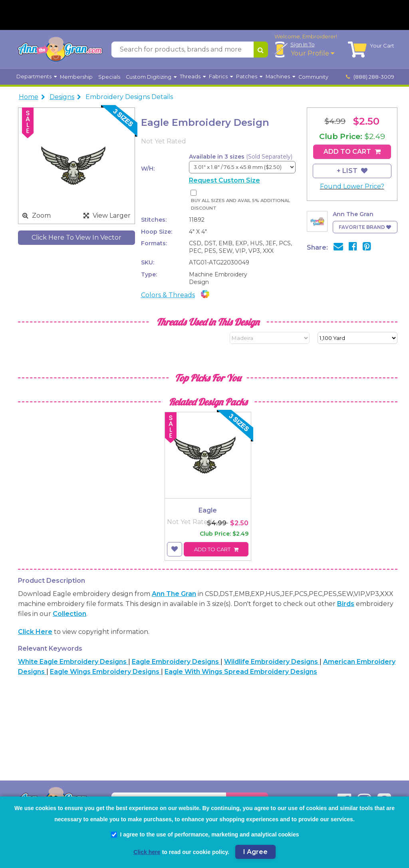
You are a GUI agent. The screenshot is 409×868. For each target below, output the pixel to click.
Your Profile (313, 53)
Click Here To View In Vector (76, 237)
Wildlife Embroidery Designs (272, 662)
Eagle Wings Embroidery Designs (105, 672)
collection (69, 614)
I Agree (255, 852)
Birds (346, 604)
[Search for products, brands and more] (183, 50)
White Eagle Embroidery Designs (73, 662)
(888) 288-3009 (370, 77)
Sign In (303, 44)
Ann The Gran (174, 594)
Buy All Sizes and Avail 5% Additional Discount (240, 204)
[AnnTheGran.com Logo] (60, 50)
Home (29, 97)
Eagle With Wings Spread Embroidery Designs (241, 672)
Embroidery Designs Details (129, 97)
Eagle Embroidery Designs (176, 662)
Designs (62, 97)
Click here (35, 632)
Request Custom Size (224, 180)
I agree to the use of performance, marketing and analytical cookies (205, 834)
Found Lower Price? (352, 186)
